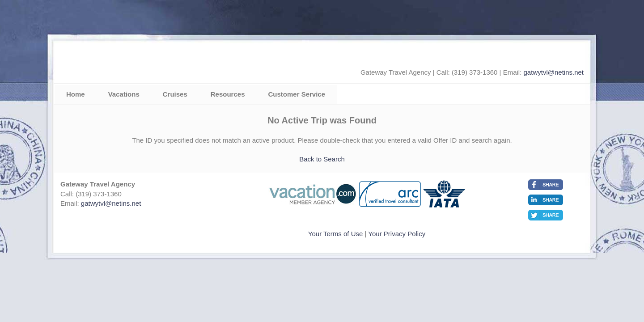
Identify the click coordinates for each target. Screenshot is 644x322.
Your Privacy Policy (397, 234)
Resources (228, 94)
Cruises (175, 94)
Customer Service (297, 94)
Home (76, 94)
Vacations (124, 94)
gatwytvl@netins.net (554, 72)
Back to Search (322, 159)
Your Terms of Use (336, 234)
